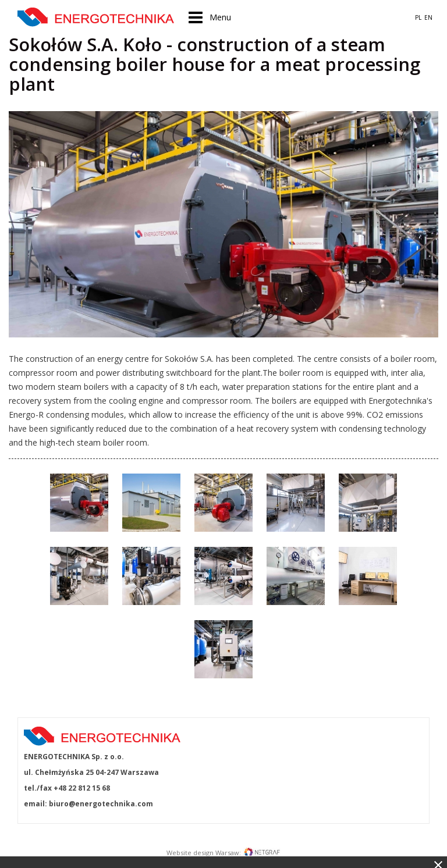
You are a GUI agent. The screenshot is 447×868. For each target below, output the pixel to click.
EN (428, 17)
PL (418, 17)
